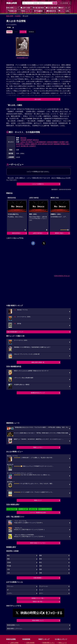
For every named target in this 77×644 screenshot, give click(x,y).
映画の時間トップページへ (15, 629)
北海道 (9, 562)
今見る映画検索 (64, 3)
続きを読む (38, 99)
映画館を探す (13, 11)
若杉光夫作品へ (16, 233)
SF (8, 590)
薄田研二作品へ (59, 233)
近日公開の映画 (51, 8)
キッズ (41, 590)
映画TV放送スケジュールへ (38, 543)
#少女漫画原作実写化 (44, 509)
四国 (40, 569)
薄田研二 (31, 142)
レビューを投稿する (38, 184)
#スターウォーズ (11, 509)
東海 (40, 559)
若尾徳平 (30, 140)
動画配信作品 (51, 11)
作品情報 (18, 16)
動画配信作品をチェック (38, 393)
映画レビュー (38, 500)
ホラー (41, 593)
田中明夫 (21, 144)
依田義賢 (23, 140)
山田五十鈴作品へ (38, 233)
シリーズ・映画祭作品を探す (38, 512)
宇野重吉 (63, 144)
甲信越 (9, 566)
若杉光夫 (23, 138)
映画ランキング (64, 8)
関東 (40, 556)
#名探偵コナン (23, 509)
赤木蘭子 (62, 142)
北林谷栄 (50, 142)
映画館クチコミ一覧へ (38, 598)
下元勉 (37, 142)
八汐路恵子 (32, 146)
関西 (8, 559)
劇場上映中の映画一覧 (38, 362)
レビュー (22, 32)
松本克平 (51, 144)
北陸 (40, 566)
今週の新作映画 (38, 8)
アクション (10, 586)
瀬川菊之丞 (25, 146)
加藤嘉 (33, 144)
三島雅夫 (27, 144)
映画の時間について (38, 620)
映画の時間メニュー (13, 8)
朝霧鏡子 (56, 142)
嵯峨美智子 (43, 142)
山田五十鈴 (24, 142)
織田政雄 (57, 144)
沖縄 (40, 573)
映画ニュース (25, 11)
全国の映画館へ (38, 578)
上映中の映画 (25, 8)
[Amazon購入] (22, 58)
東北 (40, 562)
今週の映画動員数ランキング (15, 332)
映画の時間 (10, 16)
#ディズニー (33, 509)
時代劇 (9, 27)
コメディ (10, 593)
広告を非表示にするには (62, 276)
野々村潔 (38, 144)
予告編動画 (38, 11)
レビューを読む (64, 11)
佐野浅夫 (44, 144)
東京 (8, 556)
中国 (8, 569)
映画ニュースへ (38, 447)
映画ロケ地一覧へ (38, 602)
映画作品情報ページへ (13, 625)
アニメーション (44, 586)
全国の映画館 (30, 643)
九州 (8, 573)
